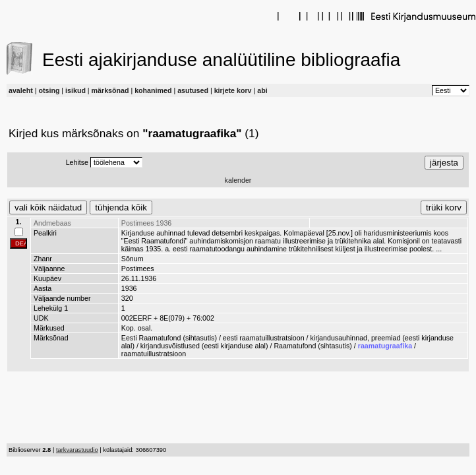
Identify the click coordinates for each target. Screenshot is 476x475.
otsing (49, 90)
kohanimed (153, 90)
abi (262, 90)
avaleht (21, 90)
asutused (193, 90)
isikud (75, 90)
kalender (238, 180)
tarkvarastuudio (77, 450)
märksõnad (110, 90)
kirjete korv (233, 90)
